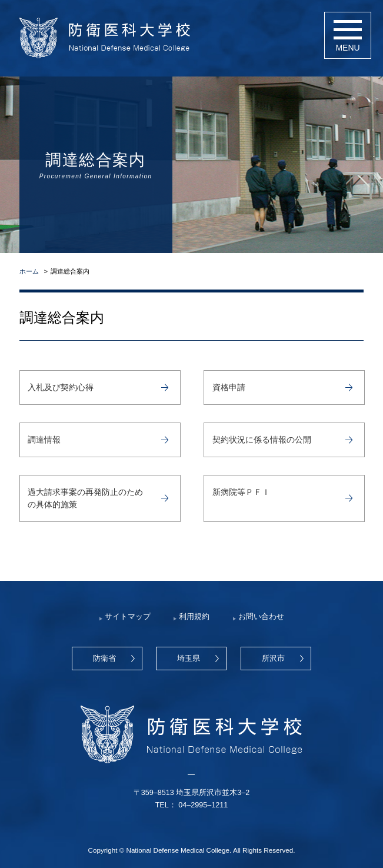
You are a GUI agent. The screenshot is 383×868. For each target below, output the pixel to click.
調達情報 (44, 440)
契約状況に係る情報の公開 (262, 440)
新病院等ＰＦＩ (241, 492)
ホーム (29, 271)
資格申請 (229, 387)
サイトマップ (128, 617)
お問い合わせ (261, 617)
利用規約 (194, 617)
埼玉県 (189, 659)
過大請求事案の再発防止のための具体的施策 (85, 498)
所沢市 (273, 659)
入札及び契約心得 (61, 387)
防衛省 (104, 659)
